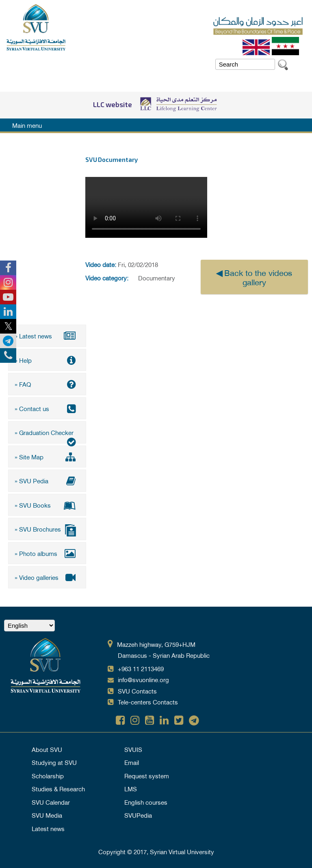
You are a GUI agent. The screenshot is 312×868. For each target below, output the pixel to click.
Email (132, 762)
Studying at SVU (54, 762)
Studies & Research (58, 788)
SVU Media (47, 815)
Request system (147, 775)
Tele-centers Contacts (148, 702)
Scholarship (48, 775)
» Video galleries (47, 577)
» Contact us (47, 408)
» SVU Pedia (47, 480)
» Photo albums (47, 553)
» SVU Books (47, 505)
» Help (47, 360)
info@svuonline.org (143, 679)
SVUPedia (138, 815)
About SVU (47, 749)
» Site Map (47, 457)
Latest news (48, 828)
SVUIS (133, 749)
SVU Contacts (137, 691)
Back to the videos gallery (258, 277)
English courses (146, 802)
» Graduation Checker (47, 435)
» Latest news (47, 336)
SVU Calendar (51, 802)
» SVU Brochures (47, 530)
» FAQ (47, 384)
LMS (131, 788)
